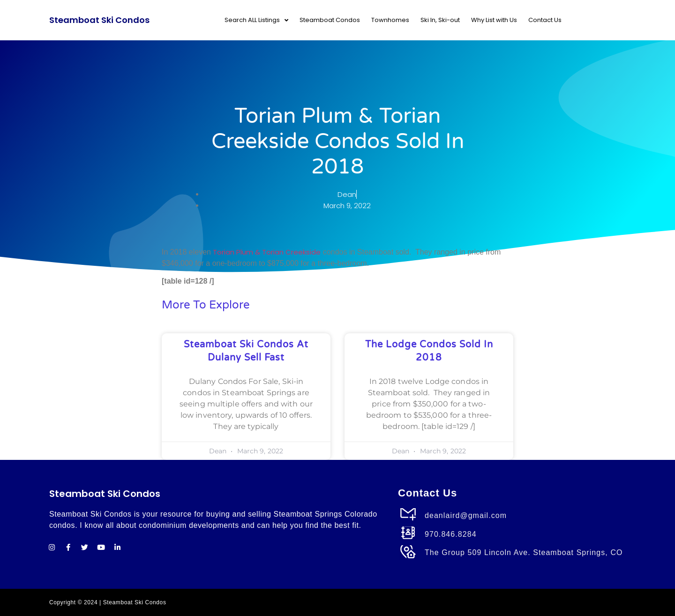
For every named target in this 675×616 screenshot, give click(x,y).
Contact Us (545, 20)
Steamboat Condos (330, 20)
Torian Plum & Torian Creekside (267, 252)
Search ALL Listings (256, 20)
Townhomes (390, 20)
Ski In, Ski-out (440, 20)
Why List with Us (494, 20)
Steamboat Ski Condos (99, 20)
